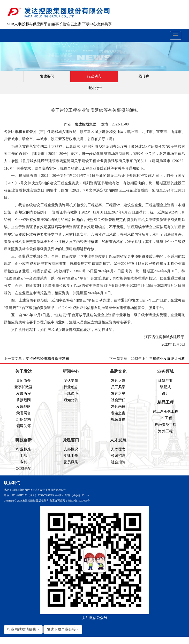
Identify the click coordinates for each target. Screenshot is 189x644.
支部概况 (71, 449)
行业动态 (94, 76)
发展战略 (24, 407)
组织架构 (24, 420)
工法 (24, 456)
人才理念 (118, 449)
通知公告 (95, 88)
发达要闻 (47, 76)
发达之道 (118, 381)
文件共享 (104, 24)
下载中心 (89, 24)
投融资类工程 (165, 425)
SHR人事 (14, 24)
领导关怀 (24, 426)
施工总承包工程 (165, 412)
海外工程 (165, 431)
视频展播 (118, 420)
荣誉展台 (24, 413)
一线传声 (142, 76)
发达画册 (118, 407)
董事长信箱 (61, 24)
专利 (24, 462)
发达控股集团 (86, 124)
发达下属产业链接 (63, 629)
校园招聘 (118, 456)
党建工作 (71, 456)
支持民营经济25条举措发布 (47, 359)
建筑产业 (165, 381)
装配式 (165, 387)
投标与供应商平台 (36, 24)
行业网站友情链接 (23, 629)
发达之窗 (118, 413)
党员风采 (71, 462)
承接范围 (24, 400)
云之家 (76, 24)
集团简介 (24, 381)
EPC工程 (165, 418)
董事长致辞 (24, 387)
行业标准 (24, 449)
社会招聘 (118, 462)
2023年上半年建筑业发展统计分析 (158, 359)
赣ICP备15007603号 (79, 501)
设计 (165, 393)
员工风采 (118, 387)
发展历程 (24, 393)
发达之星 (118, 393)
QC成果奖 (24, 469)
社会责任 (118, 400)
